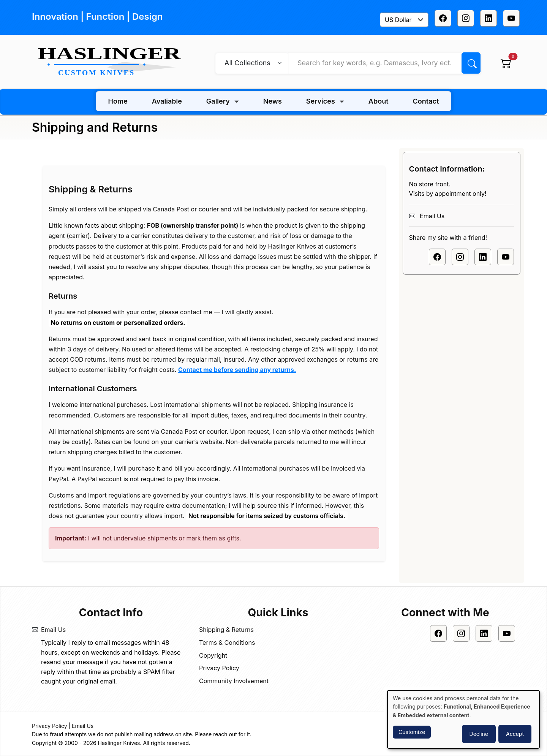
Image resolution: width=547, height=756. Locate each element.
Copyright (213, 655)
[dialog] (463, 719)
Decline (479, 734)
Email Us (432, 216)
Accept (515, 734)
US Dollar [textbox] (398, 20)
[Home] (112, 62)
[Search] (471, 63)
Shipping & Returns (226, 630)
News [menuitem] (273, 101)
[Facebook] (443, 18)
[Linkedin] (489, 18)
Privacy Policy (219, 668)
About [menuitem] (379, 101)
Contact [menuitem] (426, 101)
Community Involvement (234, 681)
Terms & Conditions (227, 643)
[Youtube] (511, 18)
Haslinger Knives (119, 743)
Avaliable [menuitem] (167, 101)
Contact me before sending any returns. (237, 370)
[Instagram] (466, 18)
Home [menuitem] (118, 101)
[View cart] (506, 63)
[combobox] (404, 20)
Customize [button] (412, 732)
